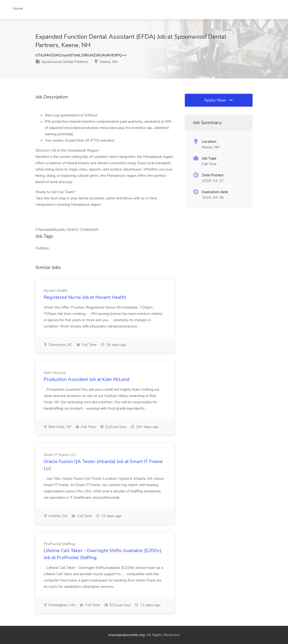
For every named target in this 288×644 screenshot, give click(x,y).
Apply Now (219, 100)
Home (18, 9)
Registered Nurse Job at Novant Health (85, 297)
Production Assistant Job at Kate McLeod (87, 379)
